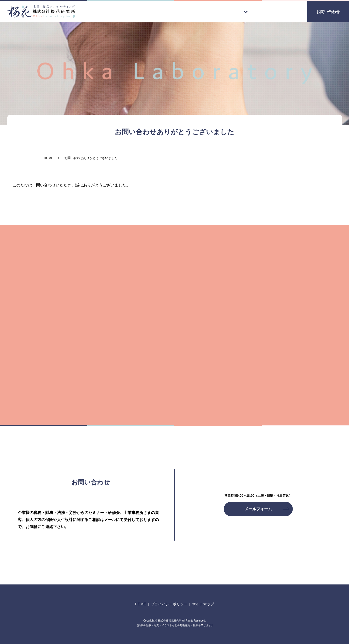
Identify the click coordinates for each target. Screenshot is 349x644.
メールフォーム (258, 509)
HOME (151, 11)
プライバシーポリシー (169, 604)
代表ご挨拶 (182, 11)
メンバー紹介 (251, 11)
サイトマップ (203, 604)
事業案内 (216, 11)
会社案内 (286, 11)
